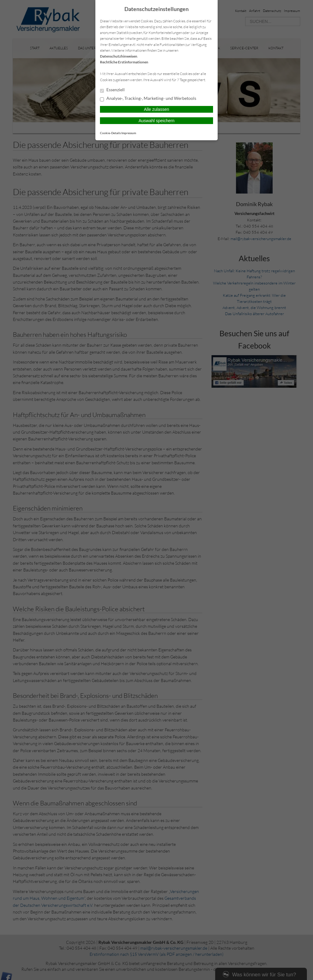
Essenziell (112, 90)
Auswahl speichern (156, 121)
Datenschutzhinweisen (119, 56)
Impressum (129, 133)
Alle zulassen (157, 109)
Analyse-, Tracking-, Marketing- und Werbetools (148, 99)
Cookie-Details (110, 133)
